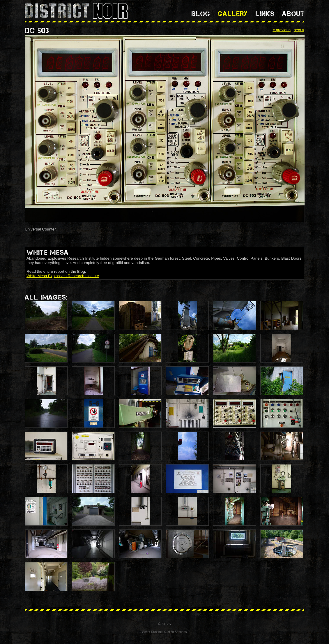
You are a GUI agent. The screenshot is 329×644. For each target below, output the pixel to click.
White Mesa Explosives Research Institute (63, 276)
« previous (282, 30)
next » (299, 30)
